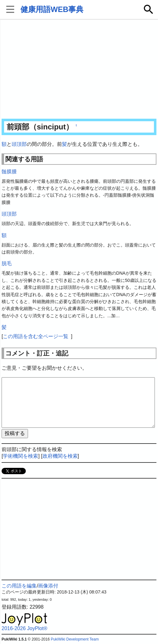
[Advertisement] (79, 69)
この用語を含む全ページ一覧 (36, 336)
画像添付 (48, 586)
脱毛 (7, 263)
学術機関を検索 (20, 456)
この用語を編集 (19, 586)
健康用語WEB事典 (52, 9)
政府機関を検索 (60, 456)
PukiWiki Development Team (75, 639)
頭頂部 (19, 144)
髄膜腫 (9, 172)
